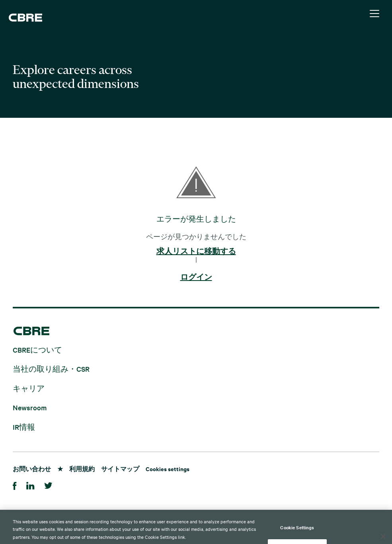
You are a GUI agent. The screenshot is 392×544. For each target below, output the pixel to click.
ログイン (196, 277)
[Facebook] (15, 485)
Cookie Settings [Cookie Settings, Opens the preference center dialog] (297, 534)
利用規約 (82, 469)
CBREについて (37, 349)
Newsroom (30, 407)
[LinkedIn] (30, 485)
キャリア (29, 388)
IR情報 (24, 426)
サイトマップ (120, 469)
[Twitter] (48, 485)
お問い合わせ (32, 469)
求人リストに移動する (196, 252)
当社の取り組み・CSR (51, 369)
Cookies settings (168, 469)
